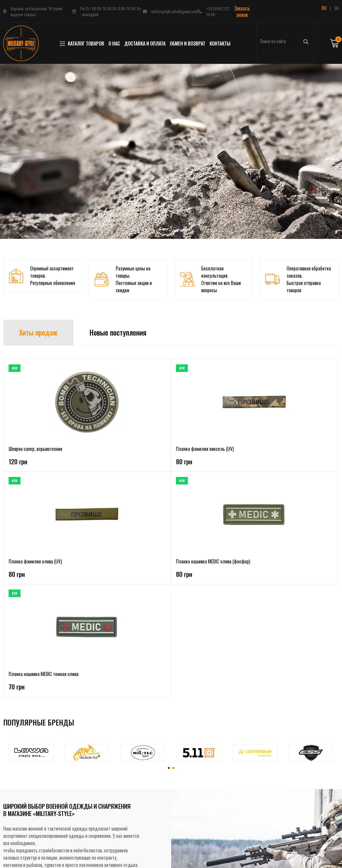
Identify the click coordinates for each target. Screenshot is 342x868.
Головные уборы (81, 789)
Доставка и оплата (145, 43)
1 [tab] (171, 227)
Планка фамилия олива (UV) (168, 449)
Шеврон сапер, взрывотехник (36, 449)
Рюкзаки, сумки (80, 828)
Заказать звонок (242, 11)
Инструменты (79, 847)
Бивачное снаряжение (86, 818)
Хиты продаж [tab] (38, 332)
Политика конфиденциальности (159, 799)
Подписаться (299, 827)
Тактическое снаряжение (89, 808)
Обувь (72, 799)
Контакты (220, 43)
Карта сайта (142, 838)
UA (336, 8)
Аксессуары (77, 838)
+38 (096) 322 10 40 (218, 11)
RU (324, 8)
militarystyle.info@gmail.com (174, 11)
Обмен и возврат (188, 43)
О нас (114, 43)
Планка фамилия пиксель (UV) (100, 452)
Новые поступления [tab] (118, 332)
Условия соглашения (149, 808)
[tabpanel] (171, 151)
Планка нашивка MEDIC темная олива (297, 452)
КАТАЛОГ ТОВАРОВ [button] (83, 43)
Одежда (74, 779)
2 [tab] (173, 550)
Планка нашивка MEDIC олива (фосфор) (236, 452)
